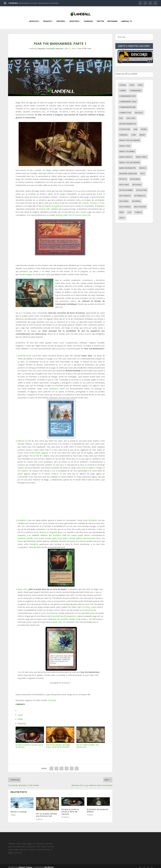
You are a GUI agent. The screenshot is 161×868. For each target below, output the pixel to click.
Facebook (88, 19)
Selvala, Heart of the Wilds (56, 536)
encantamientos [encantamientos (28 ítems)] (128, 122)
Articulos (34, 19)
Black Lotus (22, 587)
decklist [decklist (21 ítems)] (139, 111)
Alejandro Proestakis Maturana (51, 46)
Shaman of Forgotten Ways (51, 530)
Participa (61, 19)
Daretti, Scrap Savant (78, 617)
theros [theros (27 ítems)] (138, 210)
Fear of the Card (84, 46)
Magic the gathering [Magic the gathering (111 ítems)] (130, 160)
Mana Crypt (76, 605)
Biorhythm (22, 518)
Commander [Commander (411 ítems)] (136, 88)
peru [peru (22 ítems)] (122, 210)
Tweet (20, 713)
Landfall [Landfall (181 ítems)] (124, 133)
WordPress (49, 865)
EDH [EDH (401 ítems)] (121, 116)
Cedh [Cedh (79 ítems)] (132, 83)
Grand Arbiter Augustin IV (40, 451)
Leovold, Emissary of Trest (93, 201)
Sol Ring (86, 605)
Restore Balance (88, 466)
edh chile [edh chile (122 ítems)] (131, 116)
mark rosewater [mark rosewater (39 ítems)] (127, 166)
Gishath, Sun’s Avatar (35, 536)
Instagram (112, 19)
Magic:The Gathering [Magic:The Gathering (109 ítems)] (130, 138)
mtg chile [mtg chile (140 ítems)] (124, 183)
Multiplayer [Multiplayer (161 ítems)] (140, 205)
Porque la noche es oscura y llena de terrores (30, 735)
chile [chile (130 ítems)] (140, 83)
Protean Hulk (44, 207)
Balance (21, 439)
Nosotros (74, 19)
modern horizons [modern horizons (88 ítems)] (128, 171)
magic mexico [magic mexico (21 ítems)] (126, 155)
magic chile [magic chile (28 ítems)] (125, 144)
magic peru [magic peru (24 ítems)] (141, 155)
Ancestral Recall (24, 354)
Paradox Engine (25, 272)
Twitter (100, 19)
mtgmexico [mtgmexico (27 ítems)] (140, 194)
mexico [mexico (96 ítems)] (143, 166)
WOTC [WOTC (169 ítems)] (122, 216)
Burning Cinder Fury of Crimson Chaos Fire (73, 213)
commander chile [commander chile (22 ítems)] (128, 100)
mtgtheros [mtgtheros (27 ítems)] (125, 205)
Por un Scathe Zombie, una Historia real (91, 735)
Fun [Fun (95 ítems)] (135, 127)
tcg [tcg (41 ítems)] (129, 210)
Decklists (47, 19)
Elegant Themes (25, 865)
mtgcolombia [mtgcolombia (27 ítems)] (126, 188)
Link (61, 305)
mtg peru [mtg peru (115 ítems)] (124, 199)
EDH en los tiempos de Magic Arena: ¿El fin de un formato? (60, 735)
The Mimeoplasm (96, 617)
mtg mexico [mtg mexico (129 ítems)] (125, 194)
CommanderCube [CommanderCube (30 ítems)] (127, 105)
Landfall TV (126, 19)
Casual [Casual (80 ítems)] (123, 83)
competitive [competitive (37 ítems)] (125, 111)
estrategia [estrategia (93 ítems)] (125, 127)
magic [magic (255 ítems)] (142, 133)
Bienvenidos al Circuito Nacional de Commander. (39, 3)
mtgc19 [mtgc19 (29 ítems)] (123, 177)
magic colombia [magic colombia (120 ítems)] (127, 149)
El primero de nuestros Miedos (98, 808)
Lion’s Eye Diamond (49, 611)
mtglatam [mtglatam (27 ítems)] (141, 188)
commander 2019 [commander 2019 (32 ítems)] (127, 94)
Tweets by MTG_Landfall (126, 72)
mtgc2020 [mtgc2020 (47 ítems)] (135, 177)
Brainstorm (54, 387)
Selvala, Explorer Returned (80, 536)
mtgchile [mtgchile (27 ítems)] (137, 183)
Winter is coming (18, 810)
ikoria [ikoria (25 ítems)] (144, 127)
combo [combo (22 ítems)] (123, 88)
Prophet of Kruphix (52, 204)
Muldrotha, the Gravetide (58, 617)
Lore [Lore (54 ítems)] (134, 133)
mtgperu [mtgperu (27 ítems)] (136, 199)
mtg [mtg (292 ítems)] (143, 171)
